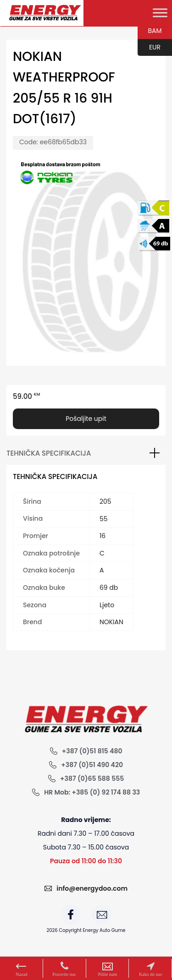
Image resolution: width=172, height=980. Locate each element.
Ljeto (107, 605)
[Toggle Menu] (160, 13)
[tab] (86, 453)
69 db (109, 588)
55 (104, 519)
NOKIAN (111, 622)
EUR (149, 48)
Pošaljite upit (86, 419)
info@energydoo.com (92, 888)
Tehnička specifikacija (49, 453)
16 (103, 536)
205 (105, 501)
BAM (150, 31)
